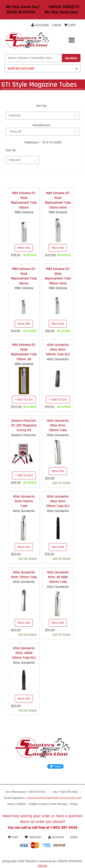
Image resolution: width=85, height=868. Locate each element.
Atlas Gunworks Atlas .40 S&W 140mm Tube (58, 577)
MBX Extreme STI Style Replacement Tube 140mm (24, 200)
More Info (24, 248)
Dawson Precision (24, 435)
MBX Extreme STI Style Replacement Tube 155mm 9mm (58, 276)
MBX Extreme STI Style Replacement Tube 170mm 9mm (58, 200)
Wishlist (33, 837)
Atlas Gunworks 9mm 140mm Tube (24, 501)
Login (56, 25)
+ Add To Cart (24, 400)
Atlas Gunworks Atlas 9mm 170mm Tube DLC (58, 501)
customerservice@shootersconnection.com (54, 798)
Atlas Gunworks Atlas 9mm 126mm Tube (58, 426)
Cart (13, 837)
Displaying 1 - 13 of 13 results (43, 142)
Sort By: (41, 106)
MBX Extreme (24, 212)
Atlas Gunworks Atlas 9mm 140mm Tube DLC (58, 350)
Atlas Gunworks (58, 359)
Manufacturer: (41, 125)
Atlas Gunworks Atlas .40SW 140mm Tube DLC (24, 653)
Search (71, 58)
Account (40, 25)
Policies (43, 866)
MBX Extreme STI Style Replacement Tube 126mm (24, 276)
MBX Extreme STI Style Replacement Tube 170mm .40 (24, 352)
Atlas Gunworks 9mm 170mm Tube (24, 575)
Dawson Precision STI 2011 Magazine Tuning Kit (24, 426)
